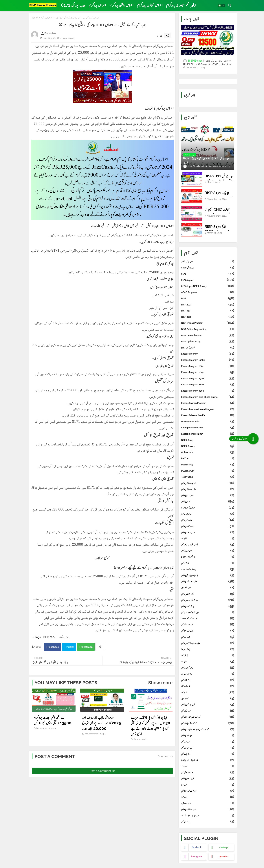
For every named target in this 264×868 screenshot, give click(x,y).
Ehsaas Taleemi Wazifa (208, 415)
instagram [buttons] (196, 857)
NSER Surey (208, 440)
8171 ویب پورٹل (73, 5)
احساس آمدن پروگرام (208, 495)
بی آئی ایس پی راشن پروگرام (208, 576)
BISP (208, 298)
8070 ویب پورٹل (208, 268)
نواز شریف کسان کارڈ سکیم (208, 791)
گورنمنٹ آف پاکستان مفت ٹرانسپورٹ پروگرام (208, 729)
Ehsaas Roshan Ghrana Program (208, 409)
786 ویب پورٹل (208, 261)
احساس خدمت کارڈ (208, 514)
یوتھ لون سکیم (208, 822)
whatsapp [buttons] (224, 847)
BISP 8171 (208, 317)
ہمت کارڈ (208, 797)
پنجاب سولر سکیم (208, 637)
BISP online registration (208, 329)
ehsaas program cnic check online (208, 397)
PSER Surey (208, 465)
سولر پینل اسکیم (208, 680)
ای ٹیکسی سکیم (208, 563)
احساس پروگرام (97, 5)
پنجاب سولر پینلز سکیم (208, 625)
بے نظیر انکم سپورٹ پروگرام (208, 600)
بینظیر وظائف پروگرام (208, 594)
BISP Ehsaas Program (208, 323)
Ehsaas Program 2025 (208, 372)
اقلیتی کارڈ (208, 539)
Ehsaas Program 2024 (208, 366)
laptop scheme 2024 (208, 428)
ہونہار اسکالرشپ (208, 803)
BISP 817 (208, 311)
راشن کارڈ (208, 662)
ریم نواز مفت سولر (208, 674)
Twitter (70, 647)
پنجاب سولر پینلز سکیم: (208, 631)
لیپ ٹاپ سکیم (208, 742)
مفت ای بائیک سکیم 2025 (208, 760)
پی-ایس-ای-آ (208, 649)
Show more (160, 683)
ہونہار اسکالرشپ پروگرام (208, 809)
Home (34, 18)
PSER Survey (208, 471)
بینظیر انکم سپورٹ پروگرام (181, 5)
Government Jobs (208, 422)
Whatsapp (87, 647)
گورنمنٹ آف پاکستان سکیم (208, 723)
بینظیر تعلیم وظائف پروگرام (208, 582)
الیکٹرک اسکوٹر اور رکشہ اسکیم (208, 545)
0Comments (165, 756)
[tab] (73, 5)
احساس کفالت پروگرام (150, 5)
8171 (208, 274)
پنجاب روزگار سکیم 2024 (208, 619)
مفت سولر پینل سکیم (208, 773)
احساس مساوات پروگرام (208, 532)
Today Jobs (208, 477)
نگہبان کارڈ (208, 785)
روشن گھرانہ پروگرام (208, 668)
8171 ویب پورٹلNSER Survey (208, 286)
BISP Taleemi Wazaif (208, 336)
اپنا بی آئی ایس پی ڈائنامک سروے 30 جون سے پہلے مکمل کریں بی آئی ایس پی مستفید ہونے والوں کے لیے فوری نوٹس (150, 726)
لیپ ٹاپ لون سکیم (208, 748)
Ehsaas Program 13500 (208, 360)
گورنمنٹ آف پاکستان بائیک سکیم (208, 717)
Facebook (53, 647)
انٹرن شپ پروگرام (208, 551)
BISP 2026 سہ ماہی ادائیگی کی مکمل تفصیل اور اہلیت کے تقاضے (207, 64)
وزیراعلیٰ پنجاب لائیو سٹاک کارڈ (208, 816)
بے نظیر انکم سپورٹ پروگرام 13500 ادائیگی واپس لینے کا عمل (53, 720)
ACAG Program (208, 292)
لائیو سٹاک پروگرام (208, 736)
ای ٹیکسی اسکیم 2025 (208, 557)
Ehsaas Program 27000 (208, 385)
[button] (221, 5)
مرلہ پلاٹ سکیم (208, 754)
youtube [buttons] (224, 857)
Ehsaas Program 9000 (208, 391)
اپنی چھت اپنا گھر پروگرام (208, 483)
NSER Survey (208, 446)
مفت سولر (208, 766)
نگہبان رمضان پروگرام (208, 779)
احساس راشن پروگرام (122, 5)
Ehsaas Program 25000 (208, 379)
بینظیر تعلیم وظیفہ (208, 588)
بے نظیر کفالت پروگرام (208, 606)
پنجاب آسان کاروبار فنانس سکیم (208, 612)
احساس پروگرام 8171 (208, 508)
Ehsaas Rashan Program (208, 403)
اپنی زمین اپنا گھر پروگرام (208, 489)
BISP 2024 (49, 637)
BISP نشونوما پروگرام (208, 348)
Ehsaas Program (208, 354)
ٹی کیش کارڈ (208, 655)
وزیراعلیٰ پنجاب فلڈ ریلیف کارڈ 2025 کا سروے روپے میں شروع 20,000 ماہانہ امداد (101, 723)
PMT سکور (208, 458)
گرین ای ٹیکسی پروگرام (208, 705)
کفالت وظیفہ (208, 699)
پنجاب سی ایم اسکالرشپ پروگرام (208, 643)
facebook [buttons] (196, 847)
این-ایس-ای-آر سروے (208, 569)
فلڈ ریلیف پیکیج (208, 686)
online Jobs (208, 452)
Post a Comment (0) (102, 771)
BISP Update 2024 (208, 342)
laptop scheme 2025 (208, 434)
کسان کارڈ (208, 692)
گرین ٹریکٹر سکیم (208, 711)
